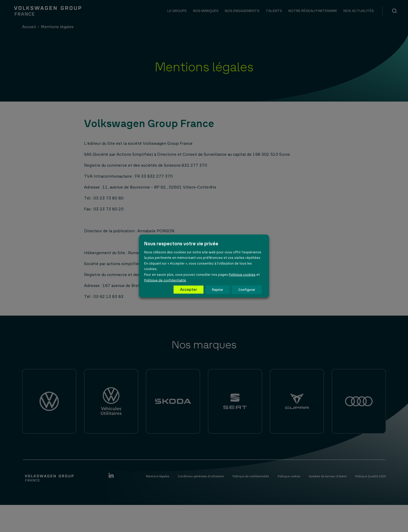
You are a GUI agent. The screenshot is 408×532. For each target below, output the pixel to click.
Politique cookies (242, 274)
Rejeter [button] (218, 290)
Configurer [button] (247, 290)
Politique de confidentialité (165, 280)
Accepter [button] (189, 290)
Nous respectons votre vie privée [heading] (181, 243)
